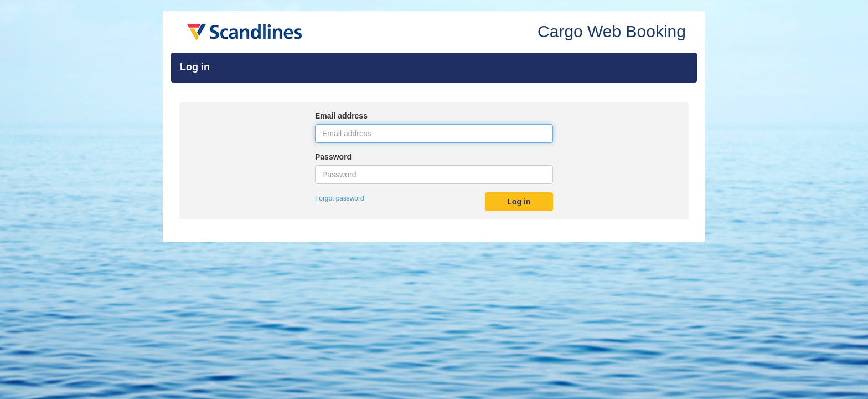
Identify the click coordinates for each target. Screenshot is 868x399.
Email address (341, 116)
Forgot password (340, 198)
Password (333, 157)
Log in (519, 202)
